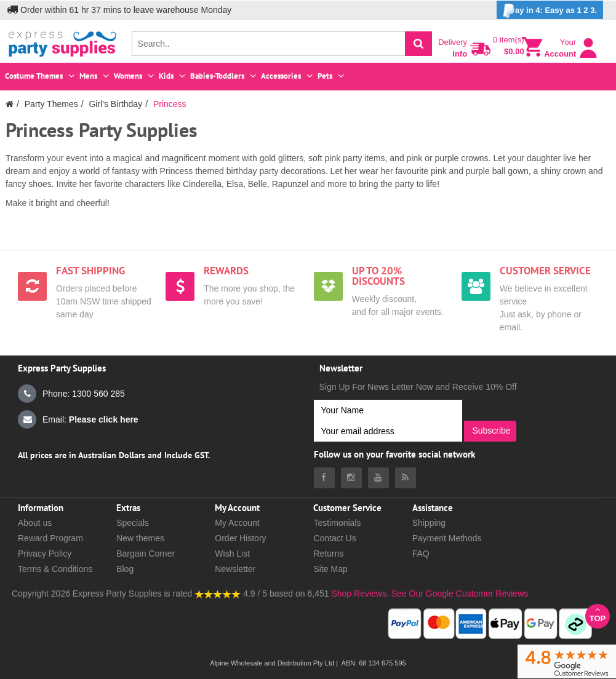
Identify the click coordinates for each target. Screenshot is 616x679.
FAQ (421, 554)
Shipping (429, 523)
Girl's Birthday (115, 104)
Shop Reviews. (360, 594)
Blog (125, 569)
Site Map (330, 569)
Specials (133, 523)
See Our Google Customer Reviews (458, 594)
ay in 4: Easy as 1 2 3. (550, 11)
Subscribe (491, 431)
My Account (237, 523)
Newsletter (235, 569)
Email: (78, 419)
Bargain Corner (146, 554)
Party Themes (51, 104)
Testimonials (337, 523)
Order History (240, 538)
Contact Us (334, 538)
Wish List (232, 554)
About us (35, 523)
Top (598, 614)
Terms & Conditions (55, 569)
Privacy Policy (45, 554)
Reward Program (50, 538)
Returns (328, 554)
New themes (140, 538)
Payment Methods (447, 538)
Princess (170, 104)
